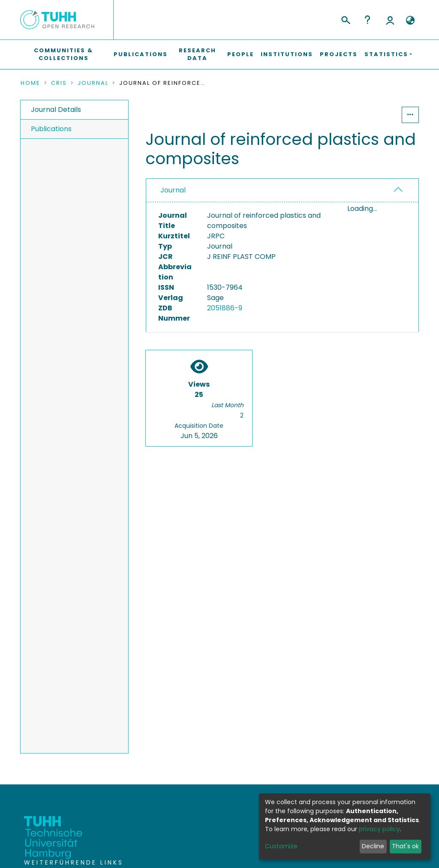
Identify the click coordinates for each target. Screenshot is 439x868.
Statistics (376, 115)
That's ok (405, 846)
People (241, 54)
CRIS (59, 83)
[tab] (282, 191)
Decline (373, 846)
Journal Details (56, 110)
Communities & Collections (63, 54)
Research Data (197, 54)
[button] (410, 21)
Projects (339, 54)
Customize (281, 846)
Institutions (287, 54)
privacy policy (379, 829)
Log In (390, 20)
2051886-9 (225, 308)
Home (30, 83)
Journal (93, 83)
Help (367, 20)
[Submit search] (345, 19)
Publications (141, 54)
